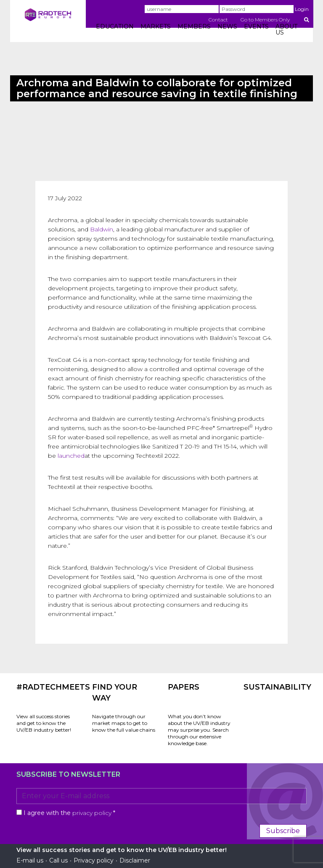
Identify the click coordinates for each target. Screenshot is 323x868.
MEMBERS (194, 27)
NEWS (227, 27)
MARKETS (156, 27)
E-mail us (30, 860)
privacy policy (92, 813)
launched (71, 456)
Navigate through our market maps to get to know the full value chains (124, 723)
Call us (58, 860)
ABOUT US (286, 29)
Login (302, 9)
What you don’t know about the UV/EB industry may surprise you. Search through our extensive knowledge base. (199, 730)
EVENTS (256, 27)
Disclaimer (135, 860)
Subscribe (283, 831)
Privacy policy (94, 860)
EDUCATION (115, 27)
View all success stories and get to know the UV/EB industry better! (44, 723)
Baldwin (102, 229)
